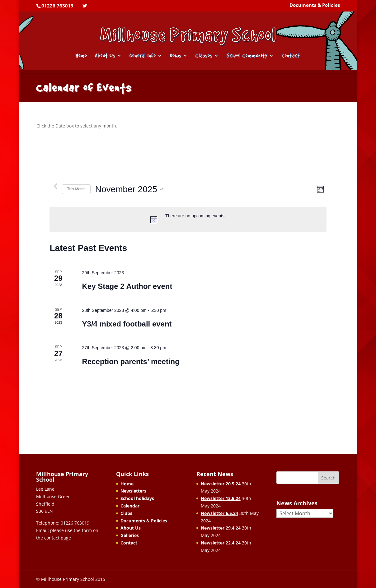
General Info (143, 56)
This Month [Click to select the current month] (76, 189)
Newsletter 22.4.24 (221, 543)
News (176, 56)
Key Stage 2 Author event (127, 286)
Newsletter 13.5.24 (221, 498)
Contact (291, 56)
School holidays (137, 498)
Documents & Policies (315, 6)
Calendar (130, 506)
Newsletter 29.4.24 (221, 528)
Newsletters (133, 491)
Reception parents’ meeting (131, 361)
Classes (204, 56)
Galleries (130, 535)
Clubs (126, 513)
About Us (105, 56)
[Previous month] (56, 186)
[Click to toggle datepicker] (129, 189)
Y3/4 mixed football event (127, 324)
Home (81, 56)
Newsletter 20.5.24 (221, 484)
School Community (247, 56)
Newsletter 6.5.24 (219, 513)
